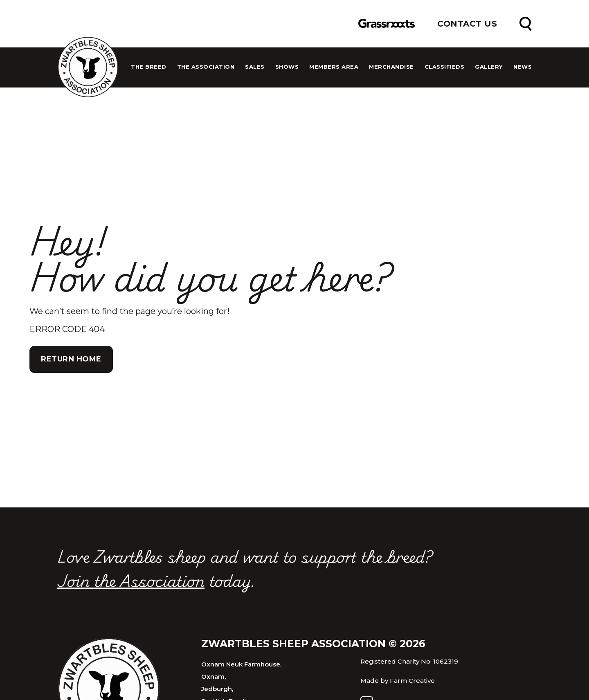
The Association (206, 67)
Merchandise (391, 67)
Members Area (334, 67)
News (523, 67)
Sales (255, 67)
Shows (287, 67)
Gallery (489, 67)
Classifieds (445, 67)
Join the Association (131, 580)
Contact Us (467, 24)
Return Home (71, 359)
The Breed (149, 67)
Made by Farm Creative (398, 681)
